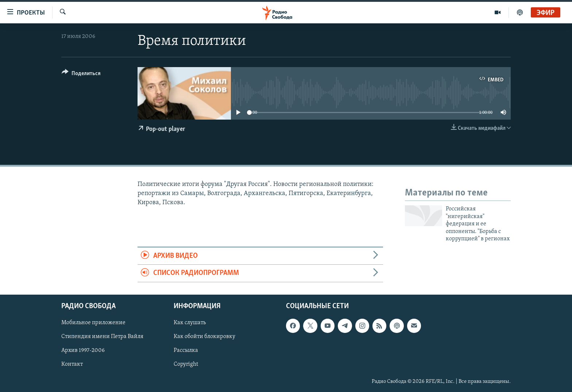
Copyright (186, 364)
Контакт (72, 364)
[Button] (81, 75)
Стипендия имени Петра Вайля (102, 337)
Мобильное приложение (93, 323)
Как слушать (190, 323)
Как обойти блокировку (204, 337)
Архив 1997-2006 (83, 350)
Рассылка (186, 350)
